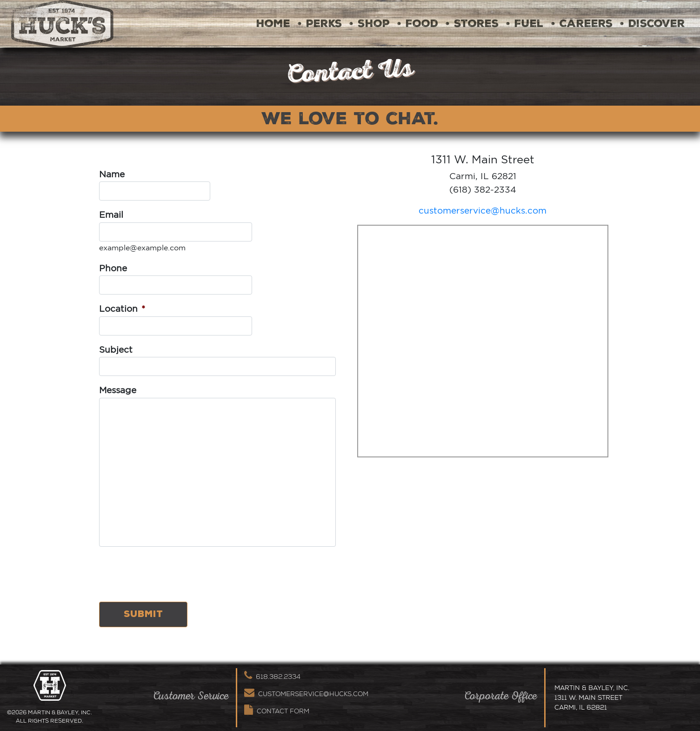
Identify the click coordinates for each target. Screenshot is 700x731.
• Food (418, 23)
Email (111, 215)
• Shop (370, 23)
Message (118, 390)
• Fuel (525, 23)
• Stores (472, 23)
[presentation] (170, 576)
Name (112, 174)
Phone (113, 268)
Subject (116, 349)
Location (122, 308)
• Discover (653, 23)
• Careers (582, 23)
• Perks (320, 23)
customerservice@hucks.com (483, 210)
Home (273, 23)
